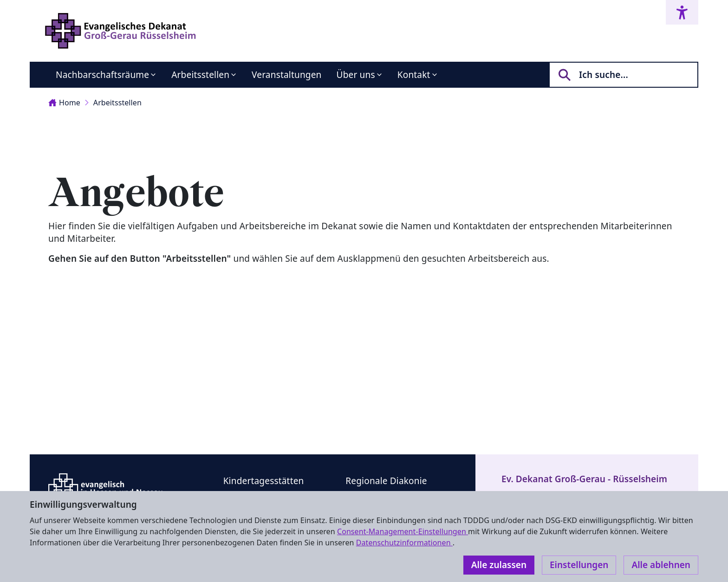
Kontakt (414, 75)
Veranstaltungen (286, 75)
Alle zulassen (499, 565)
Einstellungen (579, 565)
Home (64, 103)
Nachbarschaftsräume (102, 75)
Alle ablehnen (661, 565)
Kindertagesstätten (264, 481)
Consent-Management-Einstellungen (403, 531)
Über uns (356, 75)
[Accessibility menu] (682, 12)
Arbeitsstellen (200, 75)
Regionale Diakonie (386, 481)
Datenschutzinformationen (404, 543)
